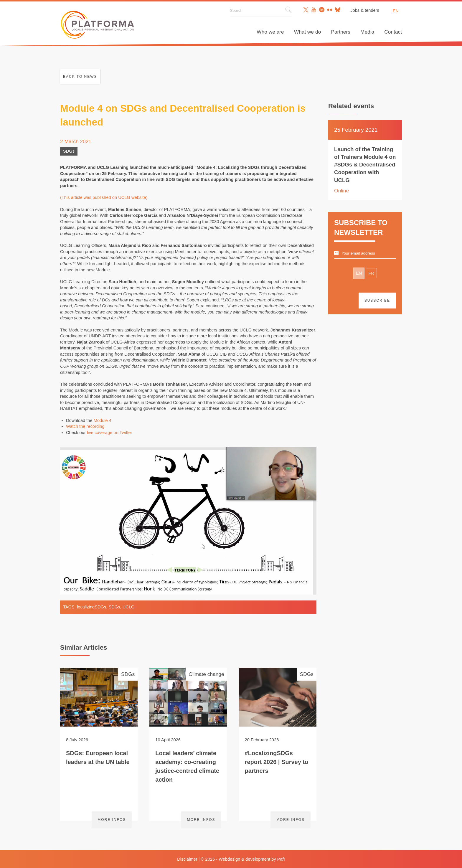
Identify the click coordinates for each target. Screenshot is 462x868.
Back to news (80, 77)
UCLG (129, 607)
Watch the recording (85, 426)
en (396, 11)
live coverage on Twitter (110, 433)
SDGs (69, 151)
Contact (393, 32)
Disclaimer (187, 859)
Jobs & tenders (365, 10)
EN (359, 273)
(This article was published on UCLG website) (104, 197)
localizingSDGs (91, 607)
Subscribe (377, 301)
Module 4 (103, 420)
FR (371, 273)
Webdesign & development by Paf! (252, 859)
